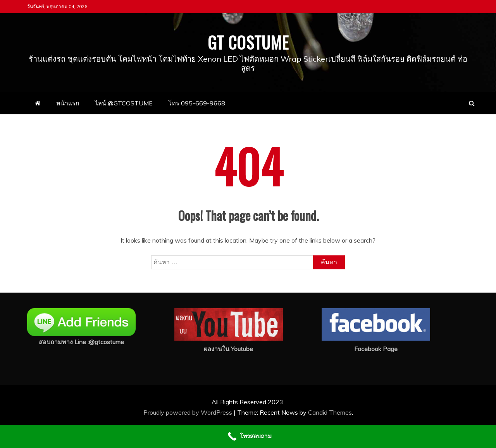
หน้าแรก (68, 103)
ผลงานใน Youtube (228, 349)
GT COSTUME (248, 42)
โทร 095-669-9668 (197, 103)
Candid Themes (330, 412)
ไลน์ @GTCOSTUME (124, 103)
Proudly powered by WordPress (189, 412)
